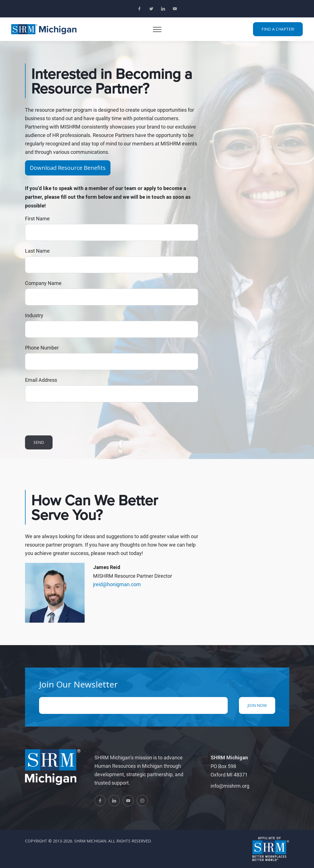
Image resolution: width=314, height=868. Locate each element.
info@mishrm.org (230, 786)
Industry (34, 315)
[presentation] (68, 419)
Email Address (41, 380)
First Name (37, 218)
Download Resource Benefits (68, 168)
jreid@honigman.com (117, 584)
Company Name (43, 283)
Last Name (37, 251)
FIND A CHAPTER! (278, 29)
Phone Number (42, 348)
